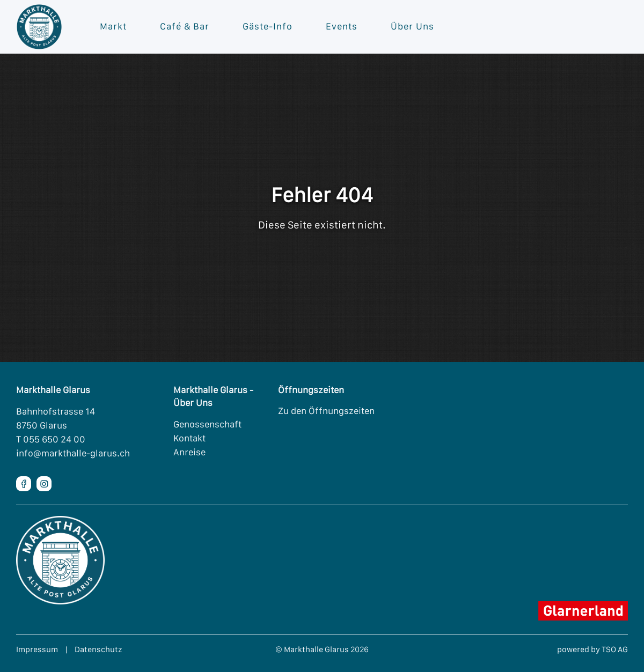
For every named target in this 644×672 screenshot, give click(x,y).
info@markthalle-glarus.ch (73, 453)
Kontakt (189, 438)
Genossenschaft (207, 424)
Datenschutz (98, 649)
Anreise (189, 452)
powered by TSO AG (592, 649)
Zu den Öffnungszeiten (326, 411)
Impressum (37, 649)
